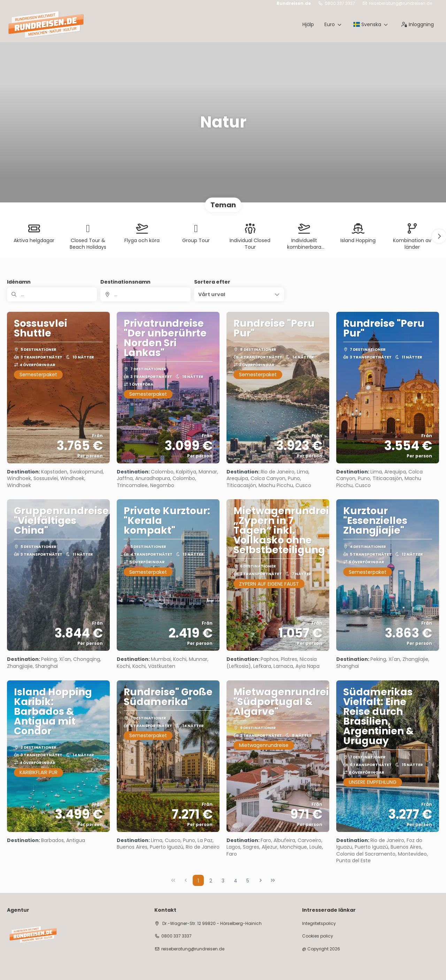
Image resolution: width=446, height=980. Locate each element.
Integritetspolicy (319, 924)
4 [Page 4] (236, 881)
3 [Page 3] (223, 881)
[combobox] (145, 294)
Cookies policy (318, 936)
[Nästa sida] (261, 880)
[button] (439, 236)
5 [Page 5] (248, 881)
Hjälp (308, 24)
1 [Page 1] (198, 881)
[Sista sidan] (273, 880)
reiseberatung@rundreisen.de (401, 3)
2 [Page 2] (211, 881)
